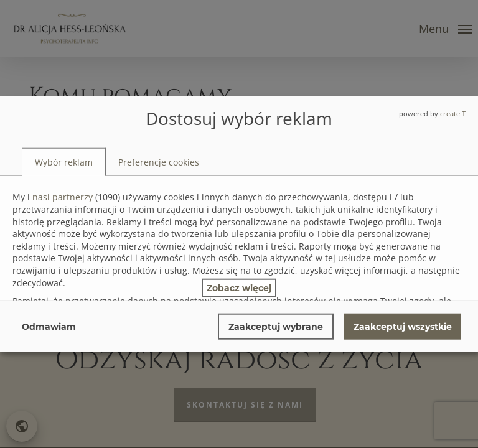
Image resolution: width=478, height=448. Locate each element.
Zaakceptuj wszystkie (403, 326)
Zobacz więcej (239, 287)
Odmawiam (49, 326)
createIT (453, 114)
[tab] (64, 162)
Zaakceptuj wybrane (276, 326)
